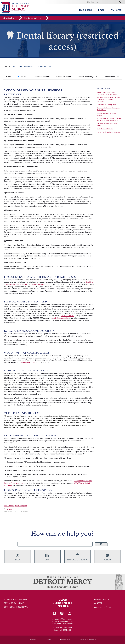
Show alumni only (111, 77)
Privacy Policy (65, 640)
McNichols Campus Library (16, 599)
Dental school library (34, 20)
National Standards (78, 557)
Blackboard (85, 10)
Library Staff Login (104, 607)
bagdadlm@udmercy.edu (40, 284)
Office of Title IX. (67, 316)
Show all (22, 77)
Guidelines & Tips (44, 66)
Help (14, 66)
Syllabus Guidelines (26, 66)
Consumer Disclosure (88, 640)
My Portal (116, 10)
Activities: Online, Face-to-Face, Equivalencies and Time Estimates (107, 93)
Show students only (41, 77)
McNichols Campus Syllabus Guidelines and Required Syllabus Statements (109, 119)
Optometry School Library (16, 607)
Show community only (87, 77)
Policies (107, 557)
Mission (33, 640)
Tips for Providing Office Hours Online (108, 132)
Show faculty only (64, 77)
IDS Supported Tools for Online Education (106, 114)
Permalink (9, 509)
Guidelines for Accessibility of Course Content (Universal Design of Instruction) (108, 99)
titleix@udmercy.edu (60, 318)
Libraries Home (10, 20)
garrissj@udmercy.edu (27, 362)
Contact (98, 603)
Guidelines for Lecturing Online (106, 105)
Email (101, 10)
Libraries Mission (102, 599)
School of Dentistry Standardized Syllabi (107, 125)
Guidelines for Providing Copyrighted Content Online (108, 109)
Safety (48, 640)
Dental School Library (14, 603)
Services (47, 557)
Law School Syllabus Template (16, 506)
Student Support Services (105, 129)
